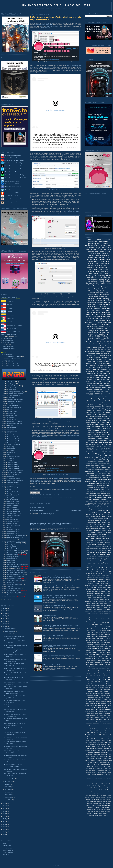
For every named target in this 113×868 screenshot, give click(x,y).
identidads (99, 802)
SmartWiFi (103, 421)
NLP (91, 676)
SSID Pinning (89, 768)
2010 (5, 824)
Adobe (93, 511)
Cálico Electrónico (8, 342)
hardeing (98, 798)
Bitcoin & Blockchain (13, 510)
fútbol (102, 542)
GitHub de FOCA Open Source (58, 190)
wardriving (98, 560)
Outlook (96, 489)
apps (107, 375)
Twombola (88, 778)
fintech (99, 794)
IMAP (89, 668)
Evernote (92, 664)
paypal (92, 560)
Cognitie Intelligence (106, 605)
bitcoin (94, 305)
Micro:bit (88, 639)
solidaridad (93, 703)
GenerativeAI (91, 283)
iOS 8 (97, 800)
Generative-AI (91, 277)
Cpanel (97, 627)
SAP (98, 642)
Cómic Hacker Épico (13, 531)
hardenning (104, 798)
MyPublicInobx (107, 674)
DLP (99, 523)
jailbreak (91, 336)
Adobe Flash (107, 533)
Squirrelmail (98, 684)
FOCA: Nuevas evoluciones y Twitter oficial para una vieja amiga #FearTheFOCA (55, 18)
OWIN (109, 756)
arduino (89, 434)
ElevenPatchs (96, 723)
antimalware (92, 332)
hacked (101, 350)
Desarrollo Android (13, 555)
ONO (98, 756)
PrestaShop (102, 591)
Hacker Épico (11, 563)
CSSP (92, 717)
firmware (104, 794)
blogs (105, 322)
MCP (103, 635)
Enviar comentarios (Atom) (46, 514)
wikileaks (89, 415)
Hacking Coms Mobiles (14, 578)
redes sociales (104, 330)
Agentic (108, 411)
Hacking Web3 (12, 413)
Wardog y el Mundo (13, 557)
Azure (109, 379)
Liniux (109, 745)
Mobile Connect (105, 487)
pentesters (105, 405)
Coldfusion (89, 607)
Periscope (90, 762)
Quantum (99, 373)
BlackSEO (94, 409)
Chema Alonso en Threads (10, 172)
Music (99, 525)
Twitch (109, 686)
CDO (88, 401)
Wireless (100, 342)
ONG (109, 474)
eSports (98, 654)
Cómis (105, 719)
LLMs (98, 271)
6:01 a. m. (56, 495)
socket (100, 813)
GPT (89, 328)
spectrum (105, 813)
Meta (101, 481)
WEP (91, 688)
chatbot (109, 381)
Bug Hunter (11, 382)
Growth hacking (108, 586)
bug (90, 285)
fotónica (98, 619)
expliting (94, 794)
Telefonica (102, 554)
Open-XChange (107, 758)
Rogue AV (101, 680)
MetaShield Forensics (97, 613)
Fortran (88, 727)
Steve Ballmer (100, 774)
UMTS (89, 556)
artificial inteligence (91, 650)
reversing (98, 407)
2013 (5, 816)
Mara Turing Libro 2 (13, 441)
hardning (109, 798)
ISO (107, 735)
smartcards (88, 658)
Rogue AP (108, 572)
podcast (100, 322)
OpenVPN (100, 590)
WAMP (87, 780)
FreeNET (101, 664)
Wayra (95, 348)
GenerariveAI (100, 727)
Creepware (102, 627)
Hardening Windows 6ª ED (14, 580)
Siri (110, 415)
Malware (105, 253)
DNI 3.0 (109, 719)
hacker (102, 424)
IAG (92, 587)
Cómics (109, 275)
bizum (101, 692)
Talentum (99, 362)
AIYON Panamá (9, 328)
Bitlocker (107, 562)
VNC (87, 688)
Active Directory (107, 407)
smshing (94, 658)
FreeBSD (93, 727)
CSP (88, 717)
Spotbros (94, 774)
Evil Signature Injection (106, 723)
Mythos (94, 639)
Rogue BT (107, 680)
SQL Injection (101, 283)
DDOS (108, 485)
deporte (97, 542)
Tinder (108, 554)
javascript (101, 348)
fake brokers (98, 698)
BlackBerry (105, 546)
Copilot (98, 564)
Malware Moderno (13, 435)
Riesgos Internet (12, 486)
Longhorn (99, 672)
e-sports (97, 509)
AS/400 (110, 705)
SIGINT (101, 766)
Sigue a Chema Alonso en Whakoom (15, 169)
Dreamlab (7, 308)
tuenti (94, 434)
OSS (105, 756)
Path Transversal (101, 676)
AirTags (107, 658)
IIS (108, 332)
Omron (92, 758)
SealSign (102, 489)
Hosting (87, 611)
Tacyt (94, 362)
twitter (74, 497)
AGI (96, 705)
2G (108, 560)
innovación (99, 293)
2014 (5, 814)
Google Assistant (91, 666)
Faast (102, 352)
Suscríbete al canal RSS (12, 193)
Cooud (101, 719)
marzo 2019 (8, 795)
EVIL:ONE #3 (12, 451)
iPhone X (106, 700)
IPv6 (93, 314)
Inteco (99, 737)
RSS (103, 413)
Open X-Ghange (99, 758)
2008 (5, 829)
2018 (5, 803)
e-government (103, 696)
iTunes (88, 802)
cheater (109, 650)
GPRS (99, 332)
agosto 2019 (8, 782)
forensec (109, 794)
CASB (101, 715)
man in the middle (93, 656)
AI (98, 244)
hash (103, 619)
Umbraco (100, 778)
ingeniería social (102, 456)
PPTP (88, 538)
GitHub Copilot (107, 495)
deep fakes (95, 491)
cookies (104, 531)
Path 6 (93, 615)
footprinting (89, 393)
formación (90, 252)
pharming (109, 701)
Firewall (88, 385)
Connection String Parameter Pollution (100, 493)
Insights (95, 737)
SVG (99, 768)
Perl (110, 590)
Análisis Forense (12, 496)
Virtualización (98, 540)
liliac (87, 701)
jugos (109, 802)
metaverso (99, 360)
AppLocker (102, 709)
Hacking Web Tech (13, 519)
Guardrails (100, 609)
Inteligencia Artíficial (90, 739)
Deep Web (89, 413)
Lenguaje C (105, 611)
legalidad (98, 387)
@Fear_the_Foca (63, 475)
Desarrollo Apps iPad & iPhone (16, 570)
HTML (95, 415)
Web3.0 (94, 595)
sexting (88, 466)
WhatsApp (106, 277)
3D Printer (88, 458)
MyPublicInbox (7, 846)
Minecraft (104, 751)
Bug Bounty (11, 447)
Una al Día (10, 586)
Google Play (105, 338)
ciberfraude (89, 694)
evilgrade (103, 654)
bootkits (94, 576)
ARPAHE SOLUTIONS (11, 332)
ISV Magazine (102, 668)
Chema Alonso (47, 67)
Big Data (10, 409)
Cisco (99, 535)
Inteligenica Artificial (100, 739)
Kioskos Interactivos (105, 566)
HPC (88, 733)
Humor (108, 252)
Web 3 (104, 780)
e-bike (87, 654)
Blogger (105, 442)
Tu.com (103, 422)
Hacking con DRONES (14, 504)
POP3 (109, 639)
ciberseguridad (106, 246)
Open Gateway (96, 426)
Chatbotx (108, 717)
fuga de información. (94, 796)
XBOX (109, 426)
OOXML (88, 369)
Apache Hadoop (100, 562)
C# (109, 603)
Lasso (99, 611)
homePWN (89, 700)
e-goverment (98, 395)
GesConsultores (98, 729)
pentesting (67, 497)
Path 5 (87, 442)
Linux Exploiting (12, 545)
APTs (110, 601)
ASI (88, 707)
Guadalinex (108, 731)
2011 (5, 822)
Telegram (102, 356)
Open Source (91, 312)
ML (98, 422)
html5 (102, 509)
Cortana (97, 584)
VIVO (89, 576)
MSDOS (87, 505)
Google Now (97, 731)
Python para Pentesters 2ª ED (16, 535)
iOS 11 (93, 800)
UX (110, 574)
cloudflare (106, 362)
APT (94, 367)
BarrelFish (101, 713)
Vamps (89, 595)
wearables (103, 703)
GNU (109, 523)
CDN (101, 625)
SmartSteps (91, 684)
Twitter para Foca (75, 480)
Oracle (90, 340)
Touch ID (102, 686)
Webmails (106, 419)
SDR (109, 615)
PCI (105, 639)
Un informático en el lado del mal (57, 5)
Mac (110, 397)
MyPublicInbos (105, 753)
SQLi (99, 415)
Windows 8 (105, 344)
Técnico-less (107, 364)
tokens (98, 311)
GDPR (99, 444)
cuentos (88, 456)
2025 (5, 611)
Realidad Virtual (102, 497)
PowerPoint (99, 641)
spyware (105, 501)
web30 (104, 560)
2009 (5, 827)
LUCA (100, 277)
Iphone (89, 259)
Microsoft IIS (107, 613)
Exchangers (89, 725)
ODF (103, 391)
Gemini (107, 328)
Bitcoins (89, 316)
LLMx (88, 745)
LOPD (106, 397)
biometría (93, 366)
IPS (97, 668)
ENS (98, 440)
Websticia (106, 483)
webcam (108, 413)
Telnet (101, 776)
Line (88, 672)
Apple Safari (98, 503)
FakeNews (106, 383)
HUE (101, 666)
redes (88, 281)
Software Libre (93, 330)
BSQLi (94, 472)
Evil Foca (94, 381)
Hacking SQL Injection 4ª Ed (15, 574)
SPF (101, 446)
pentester (109, 399)
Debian (90, 436)
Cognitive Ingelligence (92, 548)
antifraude (100, 597)
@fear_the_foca (35, 482)
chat (87, 417)
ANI (103, 705)
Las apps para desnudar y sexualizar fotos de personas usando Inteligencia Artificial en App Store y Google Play (61, 577)
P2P (98, 421)
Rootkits (105, 515)
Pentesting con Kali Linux (15, 549)
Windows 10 (95, 324)
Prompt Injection (97, 364)
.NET (104, 332)
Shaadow (97, 645)
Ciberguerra (11, 398)
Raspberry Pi (11, 453)
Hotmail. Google (89, 735)
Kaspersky (94, 635)
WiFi (106, 297)
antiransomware (99, 470)
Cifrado (109, 301)
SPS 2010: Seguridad (13, 590)
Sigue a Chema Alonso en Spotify (14, 175)
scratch (100, 544)
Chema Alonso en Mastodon (11, 181)
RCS (109, 678)
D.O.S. (99, 472)
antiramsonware (107, 786)
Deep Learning (99, 297)
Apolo (100, 660)
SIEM (97, 766)
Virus (103, 476)
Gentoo (109, 631)
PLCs (109, 525)
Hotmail (88, 426)
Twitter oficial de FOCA (53, 475)
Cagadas (88, 605)
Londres (93, 747)
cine (107, 391)
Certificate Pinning (91, 523)
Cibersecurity (90, 584)
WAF (107, 507)
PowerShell (91, 293)
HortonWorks (107, 666)
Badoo (96, 713)
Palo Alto (88, 641)
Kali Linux (108, 371)
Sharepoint (96, 499)
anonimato (99, 379)
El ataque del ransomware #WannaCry (54, 606)
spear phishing (95, 466)
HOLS (93, 633)
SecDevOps (91, 483)
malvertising (88, 601)
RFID (95, 497)
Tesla (103, 574)
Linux (108, 259)
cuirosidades (88, 790)
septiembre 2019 (10, 779)
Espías (88, 631)
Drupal (87, 550)
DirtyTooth (92, 444)
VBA (105, 778)
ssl (109, 373)
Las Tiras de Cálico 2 (14, 425)
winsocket (106, 815)
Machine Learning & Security (16, 480)
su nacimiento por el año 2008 (44, 25)
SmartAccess (101, 770)
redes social (97, 811)
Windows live (100, 556)
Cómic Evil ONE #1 (13, 482)
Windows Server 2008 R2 (93, 690)
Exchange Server (91, 422)
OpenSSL (100, 505)
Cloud (109, 346)
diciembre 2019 (9, 629)
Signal (108, 645)
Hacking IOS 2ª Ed (13, 547)
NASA (110, 755)
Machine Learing (99, 749)
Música (91, 289)
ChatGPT (107, 273)
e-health (102, 491)
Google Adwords (106, 729)
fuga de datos (105, 324)
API (104, 411)
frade (87, 796)
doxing (89, 448)
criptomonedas (92, 307)
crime (104, 617)
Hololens (107, 733)
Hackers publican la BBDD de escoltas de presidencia (58, 655)
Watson (96, 780)
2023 (5, 616)
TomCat (97, 686)
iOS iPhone (103, 800)
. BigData (109, 703)
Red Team (10, 490)
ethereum (108, 403)
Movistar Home (104, 295)
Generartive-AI (107, 727)
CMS (93, 513)
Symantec (88, 686)
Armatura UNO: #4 (13, 462)
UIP (93, 778)
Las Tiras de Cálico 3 (14, 404)
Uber (110, 646)
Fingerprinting (105, 261)
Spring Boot (11, 476)
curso (100, 401)
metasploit (91, 287)
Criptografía (105, 287)
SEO (95, 411)
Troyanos (97, 358)
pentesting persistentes (100, 701)
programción (100, 810)
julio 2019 (8, 784)
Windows (90, 261)
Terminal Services (99, 375)
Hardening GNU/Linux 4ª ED (16, 551)
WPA (93, 617)
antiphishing (95, 454)
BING (97, 314)
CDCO (90, 564)
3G (93, 428)
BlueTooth (89, 356)
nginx (87, 621)
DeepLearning (90, 407)
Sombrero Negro (12, 431)
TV (98, 507)
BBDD (90, 582)
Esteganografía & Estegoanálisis (17, 541)
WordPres (95, 786)
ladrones (102, 599)
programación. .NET (91, 810)
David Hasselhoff (102, 480)
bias (105, 446)
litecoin (107, 599)
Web (100, 780)
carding (107, 556)
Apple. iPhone (95, 711)
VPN (109, 401)
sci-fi (109, 456)
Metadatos (91, 271)
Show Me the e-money (14, 457)
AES (106, 601)
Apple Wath (108, 709)
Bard (94, 421)
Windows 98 (102, 782)
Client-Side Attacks (13, 500)
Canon (92, 662)
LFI (93, 515)
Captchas (98, 428)
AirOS (95, 707)
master (97, 521)
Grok (95, 609)
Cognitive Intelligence (101, 289)
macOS (99, 405)
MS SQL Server (106, 393)
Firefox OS (108, 725)
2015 (5, 811)
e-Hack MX (7, 318)
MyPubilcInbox (90, 572)
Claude (104, 387)
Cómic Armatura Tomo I (14, 488)
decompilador (90, 696)
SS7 (102, 642)
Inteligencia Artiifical (100, 670)
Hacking (59, 497)
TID (87, 387)
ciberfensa (106, 692)
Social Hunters (12, 427)
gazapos (87, 798)
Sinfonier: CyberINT (13, 521)
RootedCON (104, 615)
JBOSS (88, 635)
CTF (94, 564)
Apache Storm (95, 709)
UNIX (107, 574)
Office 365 (108, 452)
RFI (91, 527)
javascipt (107, 619)
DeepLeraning (98, 721)
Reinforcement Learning (92, 680)
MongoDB (89, 590)
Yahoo (97, 424)
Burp (108, 660)
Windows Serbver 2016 (105, 688)
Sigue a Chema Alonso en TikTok (14, 166)
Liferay (98, 745)
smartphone (90, 377)
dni (108, 617)
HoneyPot (96, 566)
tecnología (103, 466)
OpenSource (99, 432)
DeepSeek (94, 401)
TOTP (91, 395)
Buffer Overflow (92, 535)
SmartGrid (88, 772)
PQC (87, 527)
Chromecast (97, 662)
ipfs (110, 700)
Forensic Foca (93, 495)
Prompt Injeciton (103, 762)
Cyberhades (6, 855)
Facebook (101, 275)
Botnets (97, 377)
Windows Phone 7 (96, 784)
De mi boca (91, 721)
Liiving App (104, 745)
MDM (88, 568)
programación (106, 309)
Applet (105, 603)
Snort (99, 772)
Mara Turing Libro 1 (13, 443)
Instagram (97, 393)
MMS (88, 749)
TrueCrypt (107, 593)
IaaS (108, 668)
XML (105, 595)
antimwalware (107, 690)
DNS (91, 322)
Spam (94, 285)
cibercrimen (92, 299)
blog (97, 318)
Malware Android (12, 523)
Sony (102, 593)
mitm (98, 287)
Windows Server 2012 (14, 566)
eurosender (97, 792)
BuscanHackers (101, 582)
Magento (93, 568)
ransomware (89, 397)
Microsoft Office (105, 430)
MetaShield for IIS (91, 674)
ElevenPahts (106, 503)
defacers (109, 652)
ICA (108, 536)
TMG (87, 776)
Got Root (10, 517)
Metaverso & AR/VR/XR (14, 407)
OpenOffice (91, 432)
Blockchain (92, 291)
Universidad (93, 269)
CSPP (98, 450)
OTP (100, 460)
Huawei (96, 735)
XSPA (109, 540)
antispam (100, 438)
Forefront (97, 487)
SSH (97, 442)
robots (105, 373)
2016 (5, 808)
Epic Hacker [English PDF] (15, 537)
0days (105, 544)
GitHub (108, 424)
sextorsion (108, 509)
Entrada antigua (76, 510)
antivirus (107, 432)
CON (103, 311)
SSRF (108, 591)
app (101, 454)
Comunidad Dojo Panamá (11, 325)
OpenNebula (93, 760)
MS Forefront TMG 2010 (14, 592)
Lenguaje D (93, 745)
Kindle (95, 743)
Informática (89, 737)
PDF (109, 377)
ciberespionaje (104, 318)
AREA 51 (7, 322)
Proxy (90, 375)
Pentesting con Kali (14, 356)
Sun (89, 454)
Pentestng (108, 676)
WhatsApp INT (12, 419)
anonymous (89, 531)
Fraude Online (11, 582)
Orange (88, 615)
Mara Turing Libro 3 (13, 439)
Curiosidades (103, 242)
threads (98, 703)
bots (104, 379)
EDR (102, 564)
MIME (109, 747)
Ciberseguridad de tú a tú (15, 423)
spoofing (98, 338)
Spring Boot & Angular (14, 484)
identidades (93, 802)
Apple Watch (99, 603)
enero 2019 (8, 800)
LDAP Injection (91, 373)
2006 (5, 835)
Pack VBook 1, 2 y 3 (8, 360)
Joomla (89, 430)
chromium (88, 652)
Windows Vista (100, 301)
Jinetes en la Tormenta (14, 445)
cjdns (102, 694)
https (93, 360)
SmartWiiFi (94, 772)
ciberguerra (93, 350)
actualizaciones (106, 648)
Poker (93, 641)
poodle (102, 808)
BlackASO (91, 625)
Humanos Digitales (101, 474)
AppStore (108, 580)
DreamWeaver (105, 721)
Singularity (88, 646)
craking (100, 788)
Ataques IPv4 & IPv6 (13, 364)
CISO (109, 466)
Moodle (102, 570)
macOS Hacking (12, 508)
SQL (89, 617)
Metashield (96, 430)
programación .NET (95, 417)
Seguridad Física (106, 314)
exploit (98, 312)
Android (91, 263)
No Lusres (93, 756)
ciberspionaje (97, 531)
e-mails (89, 428)
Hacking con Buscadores (14, 584)
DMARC (102, 584)
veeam (101, 815)
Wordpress (105, 336)
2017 (5, 806)
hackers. (92, 798)
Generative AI (106, 312)
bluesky (96, 788)
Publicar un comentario (37, 507)
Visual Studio (104, 499)
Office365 (109, 444)
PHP (107, 334)
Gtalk (89, 633)
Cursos (91, 253)
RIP (99, 764)
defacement (107, 558)
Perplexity (89, 411)
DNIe (97, 458)
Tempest (108, 489)
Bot (108, 521)
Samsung (98, 538)
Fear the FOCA (8, 338)
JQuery (92, 741)
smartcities (99, 533)
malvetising (90, 804)
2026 (5, 608)
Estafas (101, 279)
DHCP (108, 627)
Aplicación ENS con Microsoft (16, 576)
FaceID (107, 564)
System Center (104, 646)
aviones (104, 650)
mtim (100, 804)
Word (101, 690)
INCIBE (93, 668)
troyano (104, 417)
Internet (91, 265)
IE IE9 (108, 311)
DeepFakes (97, 309)
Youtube (89, 309)
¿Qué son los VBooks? (9, 354)
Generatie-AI (108, 664)
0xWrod (92, 705)
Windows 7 (106, 307)
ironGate (105, 802)
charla (96, 397)
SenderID (96, 527)
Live (110, 611)
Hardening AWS (12, 415)
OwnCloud (106, 760)
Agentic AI (94, 480)
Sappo (109, 552)
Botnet (101, 397)
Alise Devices (94, 660)
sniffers (106, 438)
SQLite (92, 476)
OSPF (102, 756)
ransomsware (104, 621)
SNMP (93, 574)
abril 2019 (8, 792)
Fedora (104, 631)
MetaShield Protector (98, 385)
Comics (97, 261)
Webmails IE (89, 782)
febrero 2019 (9, 797)
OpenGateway (90, 446)
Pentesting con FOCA (14, 543)
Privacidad (90, 248)
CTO (107, 582)
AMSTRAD (91, 450)
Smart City (102, 527)
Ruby (92, 442)
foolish (94, 456)
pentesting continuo (91, 544)
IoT (95, 322)
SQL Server (105, 340)
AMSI (102, 658)
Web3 (100, 285)
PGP (110, 440)
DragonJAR (7, 302)
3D (104, 485)
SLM (91, 499)
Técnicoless (105, 358)
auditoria (96, 692)
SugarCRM (107, 774)
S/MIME (88, 574)
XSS (93, 311)
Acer (92, 707)
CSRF (88, 468)
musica (100, 656)
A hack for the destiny (13, 502)
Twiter (105, 776)
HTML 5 (88, 587)
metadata (91, 338)
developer (99, 354)
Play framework (90, 678)
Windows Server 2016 (14, 366)
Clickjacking (99, 513)
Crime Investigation (13, 506)
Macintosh (108, 635)
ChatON (103, 717)
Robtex (94, 642)
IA (101, 244)
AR (106, 705)
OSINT (9, 455)
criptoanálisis (102, 464)
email (109, 531)
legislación (101, 399)
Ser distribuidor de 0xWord (9, 334)
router (110, 621)
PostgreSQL (95, 591)
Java (110, 360)
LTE (99, 635)
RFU (91, 764)
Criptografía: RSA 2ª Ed (14, 553)
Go (91, 550)
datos (92, 403)
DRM (103, 662)
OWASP (104, 525)
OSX (102, 639)
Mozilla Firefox (98, 419)
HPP (105, 609)
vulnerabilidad (102, 623)
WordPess (89, 786)
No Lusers (98, 265)
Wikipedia (100, 595)
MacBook (94, 505)
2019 (5, 626)
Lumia (98, 747)
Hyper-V (98, 633)
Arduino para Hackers (14, 478)
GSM (110, 417)
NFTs (105, 389)
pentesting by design (96, 806)
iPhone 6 (109, 654)
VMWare (89, 648)
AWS (89, 511)
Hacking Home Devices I (15, 402)
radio (105, 360)
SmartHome (95, 369)
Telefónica (107, 250)
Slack (93, 646)
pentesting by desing (104, 578)
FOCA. (98, 725)
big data (106, 285)
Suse (97, 646)
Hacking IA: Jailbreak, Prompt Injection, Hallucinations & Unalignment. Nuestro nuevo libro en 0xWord (51, 524)
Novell (109, 550)
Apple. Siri (88, 711)
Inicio (57, 510)
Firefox (96, 320)
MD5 (105, 747)
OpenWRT (100, 760)
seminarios (101, 580)
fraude (91, 297)
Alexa (89, 409)
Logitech (88, 747)
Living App (108, 352)
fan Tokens (100, 366)
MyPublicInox (97, 755)
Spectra (108, 267)
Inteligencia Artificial (92, 246)
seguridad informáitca (92, 580)
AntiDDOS (99, 511)
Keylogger (109, 670)
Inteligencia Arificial (90, 670)
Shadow (103, 645)
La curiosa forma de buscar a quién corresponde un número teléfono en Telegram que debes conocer (60, 596)
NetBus (88, 756)
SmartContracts (91, 342)
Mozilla (107, 570)
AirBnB (109, 623)
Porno (87, 552)
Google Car (100, 607)
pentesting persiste (107, 806)
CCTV (97, 625)
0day (99, 434)
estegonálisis (91, 792)
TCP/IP (93, 517)
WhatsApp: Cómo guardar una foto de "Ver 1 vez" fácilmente (60, 586)
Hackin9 (109, 609)
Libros (100, 250)
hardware (100, 303)
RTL (110, 641)
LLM (107, 257)
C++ (97, 715)
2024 (5, 613)
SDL (96, 682)
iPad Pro (108, 800)
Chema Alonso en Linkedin (10, 190)
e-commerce (101, 448)
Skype (109, 460)
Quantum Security (13, 386)
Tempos (101, 267)
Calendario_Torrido (104, 409)
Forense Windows (12, 596)
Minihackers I (12, 390)
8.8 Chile (7, 305)
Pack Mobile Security (8, 346)
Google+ (100, 586)
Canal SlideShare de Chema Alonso (15, 196)
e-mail (95, 275)
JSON (95, 611)
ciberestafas (104, 369)
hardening (91, 255)
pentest (90, 257)
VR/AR (99, 411)
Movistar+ (108, 385)
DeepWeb (90, 487)
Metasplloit (94, 751)
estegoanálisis (98, 485)
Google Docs (90, 731)
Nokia (94, 676)
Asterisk (104, 660)
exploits (89, 364)
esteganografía (97, 383)
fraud (103, 698)
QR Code (102, 572)
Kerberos (100, 587)
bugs (93, 301)
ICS (91, 525)
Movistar (99, 299)
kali (93, 344)
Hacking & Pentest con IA (15, 392)
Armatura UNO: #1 (13, 468)
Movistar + (102, 326)
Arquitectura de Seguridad (16, 400)
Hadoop (104, 536)
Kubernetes (11, 429)
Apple (96, 263)
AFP (99, 658)
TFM (93, 686)
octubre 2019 (9, 634)
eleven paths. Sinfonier (106, 790)
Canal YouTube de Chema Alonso (14, 199)
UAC (87, 366)
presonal (107, 808)
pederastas (91, 701)
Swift (107, 684)
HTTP (96, 356)
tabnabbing (91, 815)
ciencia (99, 576)
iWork (108, 576)
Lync (102, 747)
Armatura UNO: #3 (13, 464)
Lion (95, 525)
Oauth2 (102, 452)
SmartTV (89, 348)
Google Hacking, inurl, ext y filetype (53, 635)
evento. (103, 792)
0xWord (5, 843)
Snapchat (97, 593)
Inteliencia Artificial (106, 737)
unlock (97, 815)
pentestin (96, 578)
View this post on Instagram (55, 110)
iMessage (107, 542)
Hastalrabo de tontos (92, 460)
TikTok (107, 462)
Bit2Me (88, 381)
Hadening (97, 733)
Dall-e (106, 662)
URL (96, 778)
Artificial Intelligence (102, 255)
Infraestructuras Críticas (14, 514)
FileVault (103, 725)
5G (111, 560)
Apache (103, 316)
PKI (105, 505)
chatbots (106, 454)
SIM (87, 476)
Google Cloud (105, 450)
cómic (105, 401)
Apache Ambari (101, 707)
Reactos (89, 642)
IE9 (97, 481)
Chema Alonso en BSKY (10, 184)
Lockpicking (93, 672)
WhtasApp (96, 782)
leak (105, 346)
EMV (94, 607)
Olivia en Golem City (15, 396)
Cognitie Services (94, 719)
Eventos (98, 240)
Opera (110, 481)
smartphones (94, 623)
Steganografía (91, 554)
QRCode (105, 641)
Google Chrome (92, 326)
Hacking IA (11, 384)
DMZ (105, 513)
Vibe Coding (90, 540)
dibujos (90, 383)
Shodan (91, 334)
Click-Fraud (105, 535)
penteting (106, 656)
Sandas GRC (90, 593)
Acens (93, 603)
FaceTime (94, 586)
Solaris (109, 772)
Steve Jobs (99, 483)
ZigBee (100, 786)
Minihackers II (12, 388)
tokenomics (96, 316)
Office (89, 362)
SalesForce (107, 642)
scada (108, 448)
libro (87, 322)
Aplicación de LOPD (12, 594)
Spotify (104, 426)
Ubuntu (88, 344)
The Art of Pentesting (13, 405)
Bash (94, 582)
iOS (101, 273)
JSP (95, 587)
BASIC (88, 546)
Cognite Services (96, 605)
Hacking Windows (12, 498)
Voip (87, 403)
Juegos (88, 314)
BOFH (93, 546)
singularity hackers (94, 391)
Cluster (9, 527)
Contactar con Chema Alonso (13, 155)
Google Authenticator (106, 458)
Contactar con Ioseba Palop (67, 489)
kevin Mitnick (98, 501)
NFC (103, 444)
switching (101, 601)
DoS (109, 513)
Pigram (89, 591)
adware (92, 387)
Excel (102, 371)
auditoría (94, 281)
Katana (90, 743)
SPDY (105, 766)
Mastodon (98, 515)
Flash (97, 664)
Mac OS (92, 749)
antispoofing (90, 542)
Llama (100, 381)
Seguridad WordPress (14, 515)
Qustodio (105, 678)
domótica (107, 519)
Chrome (90, 358)
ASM (104, 521)
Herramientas (91, 303)
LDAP (90, 367)
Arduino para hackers (14, 358)
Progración (96, 762)
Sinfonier (105, 415)
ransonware (90, 811)
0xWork (87, 705)
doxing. (94, 790)
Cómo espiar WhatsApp (49, 615)
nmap (88, 533)
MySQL (98, 336)
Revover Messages (105, 764)
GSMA (100, 495)
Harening (102, 733)
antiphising (91, 692)
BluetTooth (93, 715)
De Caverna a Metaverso (15, 421)
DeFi (110, 472)
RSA (97, 446)
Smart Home (90, 470)
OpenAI (98, 344)
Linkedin (90, 419)
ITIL (111, 735)
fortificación (100, 328)
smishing (95, 813)
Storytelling (10, 417)
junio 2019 (8, 787)
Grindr (102, 731)
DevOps (96, 436)
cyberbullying (90, 509)
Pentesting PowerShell (14, 529)
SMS (93, 328)
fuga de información (91, 399)
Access (89, 603)
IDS (87, 515)
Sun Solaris (101, 462)
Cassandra (97, 717)
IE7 (90, 515)
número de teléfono (94, 621)
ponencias (97, 808)
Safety (106, 768)
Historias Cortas (12, 411)
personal (88, 275)
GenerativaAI (90, 729)
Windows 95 (99, 617)
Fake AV (99, 631)
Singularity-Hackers (9, 850)
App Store (90, 503)
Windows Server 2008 (92, 529)
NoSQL (96, 572)
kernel (109, 464)
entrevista (90, 485)
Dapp (88, 629)
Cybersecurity (106, 434)
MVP (90, 497)
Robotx (88, 766)
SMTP (92, 538)
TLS (97, 554)
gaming (108, 356)
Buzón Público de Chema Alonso (14, 160)
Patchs (105, 590)
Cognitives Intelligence (105, 548)
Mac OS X (107, 342)
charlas (98, 253)
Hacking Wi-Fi (11, 449)
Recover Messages (96, 552)
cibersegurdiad (96, 694)
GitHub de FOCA (45, 28)
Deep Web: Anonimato (14, 525)
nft (108, 389)
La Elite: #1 (11, 459)
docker (88, 360)
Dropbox (104, 523)
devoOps (96, 696)
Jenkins (103, 741)
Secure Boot (90, 645)
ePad (98, 790)
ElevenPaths (48, 497)
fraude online (94, 346)
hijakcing (88, 800)
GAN (92, 468)
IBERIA (100, 735)
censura (89, 558)
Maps (105, 587)
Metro (99, 751)
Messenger (98, 468)
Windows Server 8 (106, 784)
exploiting (102, 320)
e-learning (92, 654)
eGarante (91, 599)
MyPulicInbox (104, 755)
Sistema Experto (93, 770)
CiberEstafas (11, 433)
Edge (94, 481)
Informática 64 (104, 436)
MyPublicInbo (97, 753)
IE (109, 633)
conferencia (91, 354)
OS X (105, 481)
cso (102, 558)
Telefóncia (96, 776)
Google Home (91, 474)
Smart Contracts (92, 462)
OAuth (109, 468)
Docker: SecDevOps (13, 492)
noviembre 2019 (10, 631)
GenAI (95, 259)
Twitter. (109, 776)
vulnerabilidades (90, 440)
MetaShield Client (100, 568)
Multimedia (89, 489)
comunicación (102, 652)
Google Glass (89, 609)
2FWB (109, 544)
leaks (87, 493)
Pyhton (98, 615)
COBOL (87, 662)
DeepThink (102, 629)
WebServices (96, 648)
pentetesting (91, 808)
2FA (100, 307)
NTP (98, 639)
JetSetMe (109, 741)
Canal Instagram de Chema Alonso (15, 202)
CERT (105, 715)
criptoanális (106, 788)
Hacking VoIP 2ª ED (13, 559)
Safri (110, 768)
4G (101, 521)
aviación (99, 650)
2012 (5, 819)
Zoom (95, 597)
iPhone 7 (100, 700)
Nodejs (94, 590)
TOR (104, 381)
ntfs (104, 804)
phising (87, 703)
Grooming (90, 566)
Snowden (104, 772)
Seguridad (98, 476)
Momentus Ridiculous (92, 452)
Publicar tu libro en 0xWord (9, 297)
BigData (107, 293)
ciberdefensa (96, 558)
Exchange (93, 631)
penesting (88, 806)
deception (106, 597)
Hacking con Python (13, 533)
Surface (103, 684)
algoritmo (94, 519)
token (97, 371)
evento (88, 480)
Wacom (92, 780)
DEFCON (105, 472)
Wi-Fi (104, 540)
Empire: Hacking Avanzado (15, 470)
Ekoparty (7, 312)
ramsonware (107, 810)
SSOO (107, 682)
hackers (102, 257)
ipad (89, 311)
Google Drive (107, 607)
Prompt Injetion (98, 678)
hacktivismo (92, 405)
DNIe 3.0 (108, 584)
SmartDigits (108, 770)
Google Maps (97, 550)
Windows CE (96, 688)
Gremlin (104, 550)
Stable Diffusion (106, 538)
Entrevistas (105, 271)
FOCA (47, 23)
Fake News (108, 366)
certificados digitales (92, 464)
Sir (87, 770)
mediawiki (96, 804)
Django (108, 629)
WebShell (109, 780)
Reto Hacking (103, 269)
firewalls (96, 599)
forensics (88, 421)
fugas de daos (103, 796)
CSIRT (110, 715)
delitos (87, 560)
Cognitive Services (103, 291)
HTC (92, 733)
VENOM (109, 778)
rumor (102, 811)
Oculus (88, 758)
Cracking (102, 334)
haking (107, 698)
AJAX (99, 705)
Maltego (89, 613)
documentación (99, 403)
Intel (87, 497)
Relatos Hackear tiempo (14, 437)
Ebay (87, 664)
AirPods (93, 562)
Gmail (108, 320)
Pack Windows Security (9, 348)
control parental (106, 478)
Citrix (97, 352)
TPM (91, 776)
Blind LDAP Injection (103, 367)
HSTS (99, 536)
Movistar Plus (98, 389)
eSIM (109, 696)
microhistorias (90, 352)
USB (101, 442)
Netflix (104, 468)
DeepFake (88, 586)
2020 (5, 624)
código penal (108, 694)
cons (108, 326)
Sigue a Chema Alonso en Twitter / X (15, 178)
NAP (87, 676)
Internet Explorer (93, 295)
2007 (5, 832)
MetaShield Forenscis (93, 637)
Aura (88, 279)
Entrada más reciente (37, 510)
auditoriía (90, 788)
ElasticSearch (89, 723)
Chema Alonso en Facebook (13, 187)
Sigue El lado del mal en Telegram (13, 163)
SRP (109, 766)
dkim (109, 446)
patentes (93, 533)
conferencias (106, 248)
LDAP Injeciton (108, 743)
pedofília (108, 804)
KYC (86, 743)
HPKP (97, 666)
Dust (95, 413)
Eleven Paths (104, 263)
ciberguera (95, 652)
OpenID (87, 760)
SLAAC (104, 552)
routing (88, 623)
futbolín (109, 796)
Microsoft (94, 279)
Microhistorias (11, 561)
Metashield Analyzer (104, 637)
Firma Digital (106, 428)
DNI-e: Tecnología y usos (14, 588)
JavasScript (98, 741)
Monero (109, 587)
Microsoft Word (96, 570)
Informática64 (92, 438)
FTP (87, 495)
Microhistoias (99, 674)
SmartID (109, 527)
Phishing (106, 299)
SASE (93, 766)
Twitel (109, 421)
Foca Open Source (52, 26)
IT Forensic (7, 315)
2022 (5, 619)
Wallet (94, 556)
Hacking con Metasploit (14, 494)
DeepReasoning (92, 536)
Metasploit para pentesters (17, 565)
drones (94, 448)
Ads (110, 501)
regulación (95, 601)
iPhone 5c (95, 700)
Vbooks (102, 507)
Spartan (89, 774)
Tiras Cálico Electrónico (15, 472)
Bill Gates (99, 546)
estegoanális (91, 698)
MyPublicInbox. (89, 755)
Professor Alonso (8, 340)
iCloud (103, 576)
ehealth (108, 491)
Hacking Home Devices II (15, 394)
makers (105, 395)
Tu (106, 686)
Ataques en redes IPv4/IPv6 (15, 572)
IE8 (91, 611)
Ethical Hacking (12, 362)
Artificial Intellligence (104, 711)
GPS (96, 334)
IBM (99, 413)
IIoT (104, 735)
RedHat (109, 497)
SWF (102, 768)
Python (108, 279)
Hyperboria (104, 633)
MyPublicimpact (7, 848)
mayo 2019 (8, 789)
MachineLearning (106, 672)
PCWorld (107, 350)
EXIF (110, 662)
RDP (104, 460)
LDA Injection (100, 743)
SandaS (98, 574)
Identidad (102, 259)
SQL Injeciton (101, 682)
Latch (96, 257)
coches (89, 491)
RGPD (95, 764)
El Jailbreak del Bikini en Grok (51, 665)
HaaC (88, 525)
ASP (88, 562)
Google (98, 248)
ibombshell (91, 521)
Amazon (106, 354)
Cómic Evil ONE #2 (14, 474)
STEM (95, 768)
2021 (5, 621)
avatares (101, 519)
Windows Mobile (101, 517)
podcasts (89, 320)
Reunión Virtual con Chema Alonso (15, 158)
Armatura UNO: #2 (13, 466)
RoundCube (91, 682)
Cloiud (87, 719)
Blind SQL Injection (104, 305)
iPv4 (101, 346)
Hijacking (103, 377)
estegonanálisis (91, 619)
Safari (94, 507)
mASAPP (90, 578)
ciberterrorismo (90, 501)
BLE (93, 458)
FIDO (94, 725)
